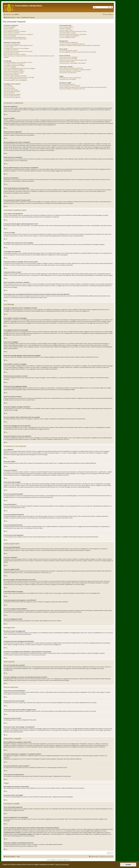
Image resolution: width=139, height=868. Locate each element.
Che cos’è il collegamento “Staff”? (67, 37)
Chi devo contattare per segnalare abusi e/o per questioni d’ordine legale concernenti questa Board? (83, 87)
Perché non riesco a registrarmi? (11, 30)
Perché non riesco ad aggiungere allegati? (14, 73)
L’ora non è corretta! (8, 47)
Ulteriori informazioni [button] (62, 864)
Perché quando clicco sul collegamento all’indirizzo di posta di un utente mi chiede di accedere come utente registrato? (29, 57)
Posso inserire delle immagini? (11, 90)
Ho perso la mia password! (10, 36)
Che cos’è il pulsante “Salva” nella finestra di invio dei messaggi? (19, 77)
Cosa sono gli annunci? (9, 93)
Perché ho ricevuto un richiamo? (11, 74)
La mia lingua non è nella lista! (11, 50)
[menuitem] (17, 14)
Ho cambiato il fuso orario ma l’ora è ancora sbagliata (16, 48)
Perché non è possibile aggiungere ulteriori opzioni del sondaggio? (19, 68)
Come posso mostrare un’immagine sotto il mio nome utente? (18, 51)
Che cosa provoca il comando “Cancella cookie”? (15, 39)
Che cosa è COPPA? (9, 28)
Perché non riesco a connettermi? (12, 33)
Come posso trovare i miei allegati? (68, 79)
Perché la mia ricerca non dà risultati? (68, 59)
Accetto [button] (128, 865)
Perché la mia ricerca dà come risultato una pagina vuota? (73, 60)
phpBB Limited (44, 809)
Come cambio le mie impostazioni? (12, 44)
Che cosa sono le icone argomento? (12, 97)
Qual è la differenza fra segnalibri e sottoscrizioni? (71, 68)
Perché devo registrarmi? (10, 27)
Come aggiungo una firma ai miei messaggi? (14, 65)
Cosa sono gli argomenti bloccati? (12, 96)
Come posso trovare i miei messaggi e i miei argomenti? (73, 63)
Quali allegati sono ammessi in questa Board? (70, 78)
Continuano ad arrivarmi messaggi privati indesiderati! (72, 44)
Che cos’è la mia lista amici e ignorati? (68, 51)
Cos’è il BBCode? (8, 85)
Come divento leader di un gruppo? (68, 33)
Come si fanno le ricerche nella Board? (69, 57)
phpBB (53, 860)
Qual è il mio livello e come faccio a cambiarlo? (15, 54)
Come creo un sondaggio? (10, 67)
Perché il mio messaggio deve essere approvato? (15, 79)
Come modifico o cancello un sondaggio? (13, 70)
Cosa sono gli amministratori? (66, 27)
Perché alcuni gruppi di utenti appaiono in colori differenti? (73, 34)
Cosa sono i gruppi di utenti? (66, 30)
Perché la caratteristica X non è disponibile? (70, 86)
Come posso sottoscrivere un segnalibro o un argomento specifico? (75, 70)
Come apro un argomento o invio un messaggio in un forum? (18, 62)
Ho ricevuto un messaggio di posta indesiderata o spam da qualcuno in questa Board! (79, 45)
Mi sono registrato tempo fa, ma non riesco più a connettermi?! (18, 34)
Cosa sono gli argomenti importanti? (12, 94)
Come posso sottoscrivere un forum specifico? (70, 71)
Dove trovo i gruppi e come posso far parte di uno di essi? (73, 31)
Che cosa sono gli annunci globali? (12, 91)
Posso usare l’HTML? (9, 87)
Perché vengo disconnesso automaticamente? (15, 37)
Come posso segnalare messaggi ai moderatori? (15, 76)
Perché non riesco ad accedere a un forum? (14, 71)
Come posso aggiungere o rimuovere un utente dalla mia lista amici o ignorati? (78, 52)
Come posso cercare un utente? (67, 62)
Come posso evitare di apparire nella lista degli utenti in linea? (18, 45)
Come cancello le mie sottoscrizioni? (68, 73)
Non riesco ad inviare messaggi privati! (68, 42)
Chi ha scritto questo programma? (67, 84)
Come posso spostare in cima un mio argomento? (15, 80)
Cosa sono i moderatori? (65, 28)
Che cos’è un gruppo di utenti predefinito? (69, 36)
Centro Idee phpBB (73, 819)
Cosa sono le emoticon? (9, 88)
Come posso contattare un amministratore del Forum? (72, 89)
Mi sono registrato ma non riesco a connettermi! (15, 31)
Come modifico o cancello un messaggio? (14, 64)
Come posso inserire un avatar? (11, 53)
